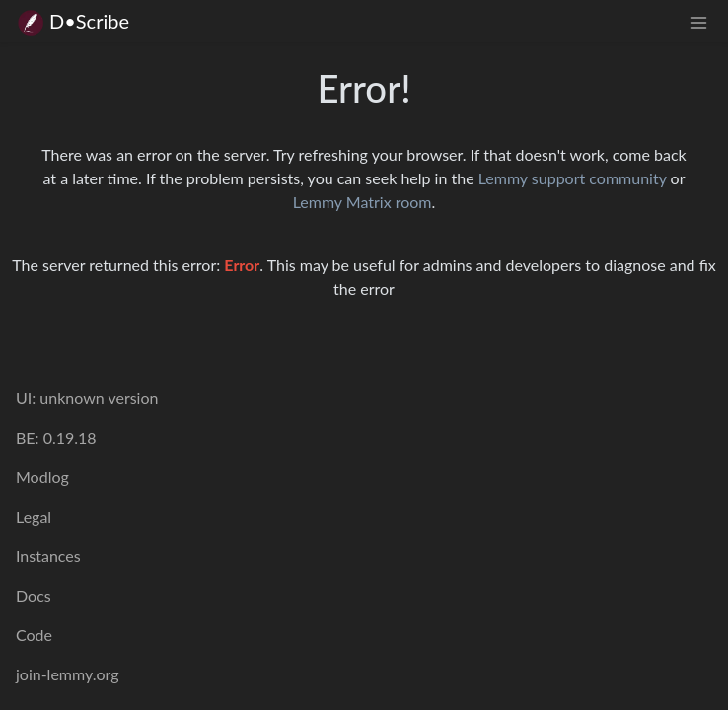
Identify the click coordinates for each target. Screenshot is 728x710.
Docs (34, 595)
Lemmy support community (573, 178)
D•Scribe (73, 21)
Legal (34, 516)
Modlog (42, 477)
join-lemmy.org (67, 674)
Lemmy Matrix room (363, 202)
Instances (48, 556)
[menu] (698, 21)
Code (34, 635)
